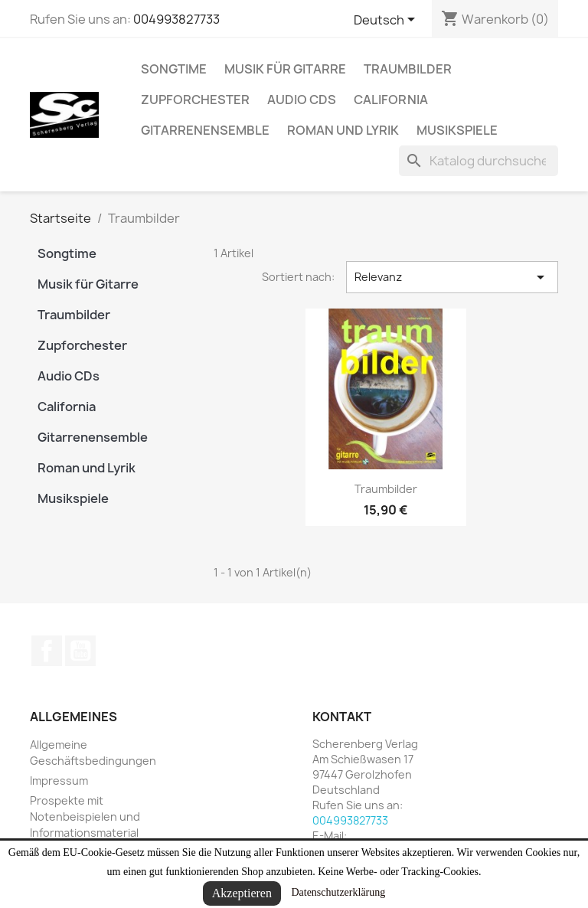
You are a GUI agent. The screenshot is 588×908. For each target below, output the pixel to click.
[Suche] (479, 161)
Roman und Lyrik (343, 130)
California (391, 100)
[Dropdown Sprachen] (387, 21)
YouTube (80, 651)
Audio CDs (302, 100)
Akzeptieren (242, 893)
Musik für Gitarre (285, 69)
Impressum (59, 781)
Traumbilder (408, 69)
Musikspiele (457, 130)
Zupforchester (195, 100)
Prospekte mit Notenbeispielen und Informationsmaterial (85, 817)
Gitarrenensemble (205, 130)
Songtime (174, 69)
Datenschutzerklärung (338, 892)
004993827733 (176, 19)
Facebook (47, 651)
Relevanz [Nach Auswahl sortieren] (452, 277)
